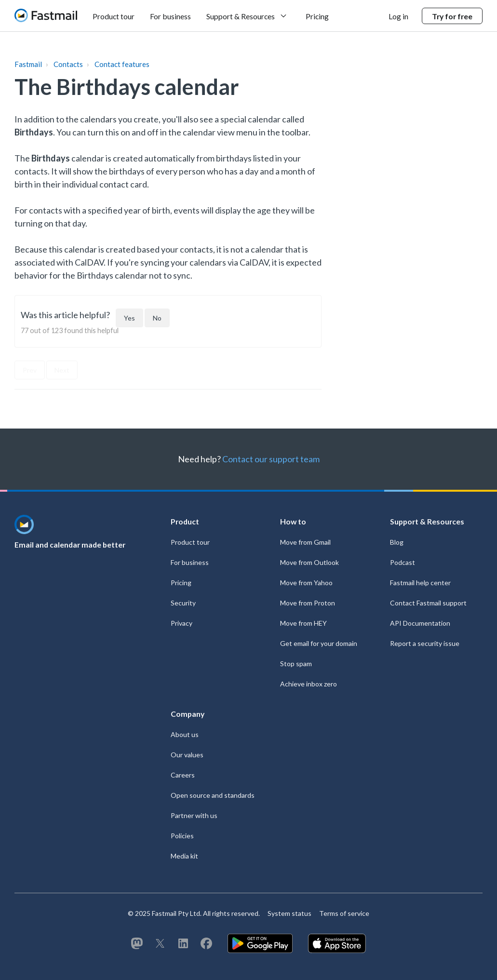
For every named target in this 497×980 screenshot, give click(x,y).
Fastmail (28, 64)
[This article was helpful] (129, 318)
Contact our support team (271, 459)
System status (289, 913)
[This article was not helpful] (157, 318)
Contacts (68, 64)
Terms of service (344, 913)
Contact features (122, 64)
